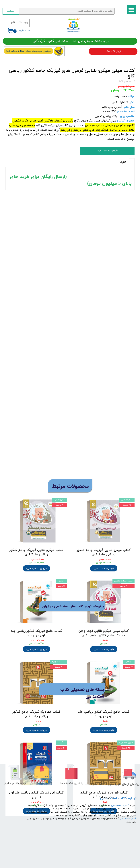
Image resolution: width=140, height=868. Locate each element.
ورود (26, 22)
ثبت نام (16, 22)
